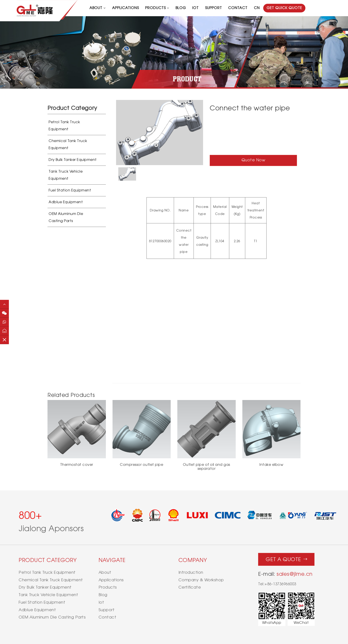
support (214, 8)
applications (126, 8)
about (96, 8)
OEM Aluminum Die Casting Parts (66, 217)
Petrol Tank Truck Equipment (64, 126)
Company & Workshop (201, 580)
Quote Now (253, 160)
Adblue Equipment (66, 202)
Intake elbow (271, 465)
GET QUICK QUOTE (284, 8)
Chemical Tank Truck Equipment (68, 144)
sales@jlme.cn (295, 574)
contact (238, 8)
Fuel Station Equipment (70, 190)
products (155, 8)
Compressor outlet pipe (141, 465)
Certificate (190, 587)
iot (195, 8)
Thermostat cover (77, 465)
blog (181, 8)
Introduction (191, 572)
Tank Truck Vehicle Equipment (66, 175)
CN (257, 8)
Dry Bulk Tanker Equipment (73, 160)
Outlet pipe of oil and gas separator (207, 467)
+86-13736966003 (280, 584)
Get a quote (286, 558)
